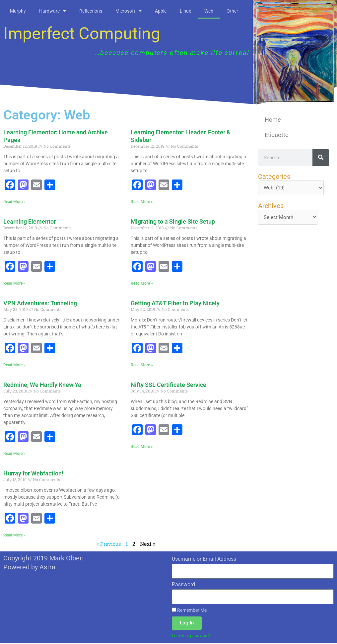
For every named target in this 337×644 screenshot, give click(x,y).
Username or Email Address (204, 560)
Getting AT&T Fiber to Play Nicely (175, 303)
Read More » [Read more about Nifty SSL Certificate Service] (142, 447)
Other (232, 11)
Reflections (91, 11)
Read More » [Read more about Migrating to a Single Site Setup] (142, 283)
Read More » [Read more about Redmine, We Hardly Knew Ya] (14, 454)
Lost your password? (194, 636)
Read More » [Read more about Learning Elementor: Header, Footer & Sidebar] (142, 202)
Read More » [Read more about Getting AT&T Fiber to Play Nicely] (142, 365)
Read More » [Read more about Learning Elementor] (14, 283)
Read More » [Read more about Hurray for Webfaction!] (14, 536)
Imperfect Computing (82, 34)
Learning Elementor (30, 221)
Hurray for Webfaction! (33, 474)
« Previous (109, 544)
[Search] (321, 158)
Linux (185, 11)
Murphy (18, 11)
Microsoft (129, 11)
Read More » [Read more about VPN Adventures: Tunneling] (14, 365)
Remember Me (189, 611)
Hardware (53, 11)
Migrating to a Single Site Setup (173, 221)
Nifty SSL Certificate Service (168, 385)
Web (209, 11)
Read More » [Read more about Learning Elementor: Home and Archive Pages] (14, 202)
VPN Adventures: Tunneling (40, 303)
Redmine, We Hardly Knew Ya (42, 385)
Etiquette (277, 135)
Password (183, 585)
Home (273, 120)
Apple (161, 11)
